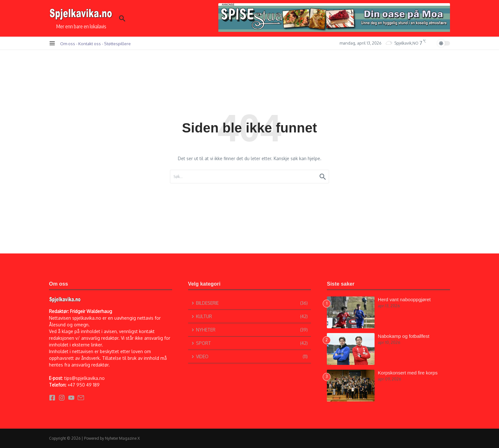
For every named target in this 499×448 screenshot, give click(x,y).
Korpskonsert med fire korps (408, 373)
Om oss (68, 43)
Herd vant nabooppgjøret (404, 299)
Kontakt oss (90, 43)
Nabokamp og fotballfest (404, 336)
